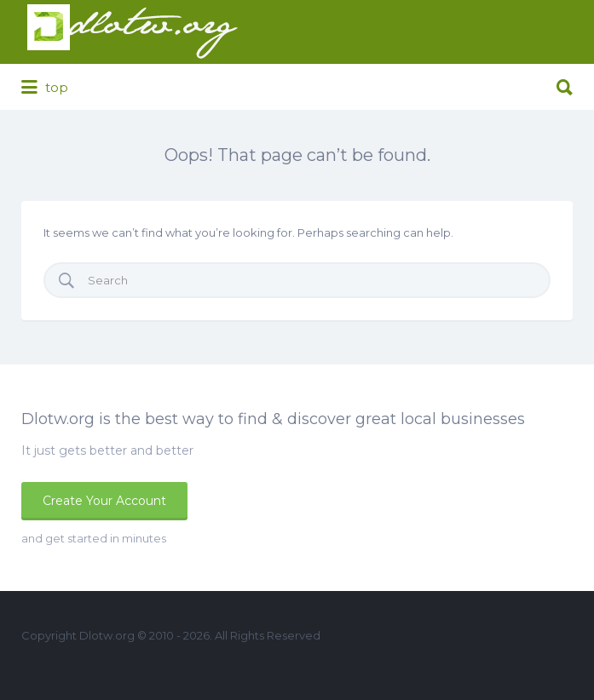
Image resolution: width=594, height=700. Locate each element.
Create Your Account (104, 501)
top (45, 88)
